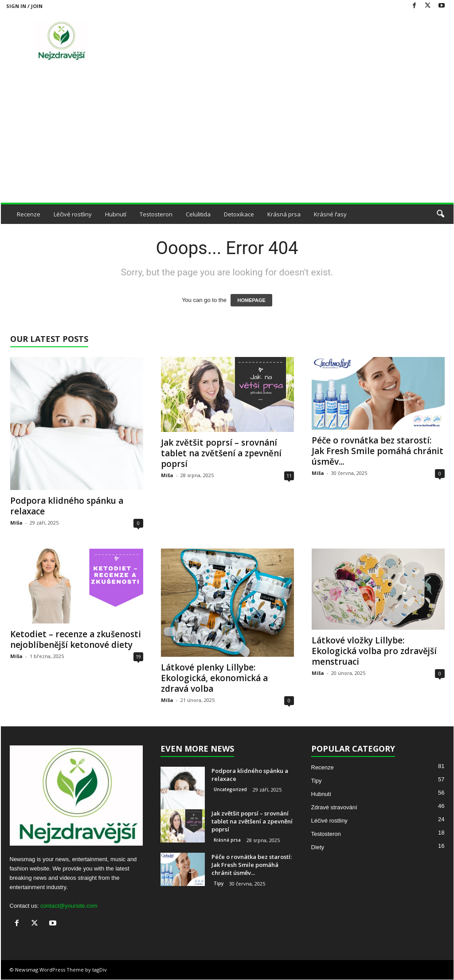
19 (138, 657)
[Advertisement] (227, 136)
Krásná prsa (284, 214)
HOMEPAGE (251, 300)
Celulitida (198, 214)
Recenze (29, 214)
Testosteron (156, 214)
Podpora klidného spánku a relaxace (67, 506)
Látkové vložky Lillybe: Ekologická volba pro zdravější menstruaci (374, 651)
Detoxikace (239, 214)
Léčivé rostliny (73, 214)
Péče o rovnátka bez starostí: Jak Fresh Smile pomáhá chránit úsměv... (378, 451)
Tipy (219, 883)
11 (289, 476)
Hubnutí (116, 214)
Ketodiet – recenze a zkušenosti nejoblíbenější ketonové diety (76, 639)
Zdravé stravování (334, 807)
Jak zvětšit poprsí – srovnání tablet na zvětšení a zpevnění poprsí (221, 453)
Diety (318, 847)
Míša (16, 523)
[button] (440, 214)
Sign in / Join (24, 6)
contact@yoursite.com (69, 906)
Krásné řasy (330, 214)
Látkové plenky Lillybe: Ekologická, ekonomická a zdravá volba (214, 678)
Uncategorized (230, 789)
